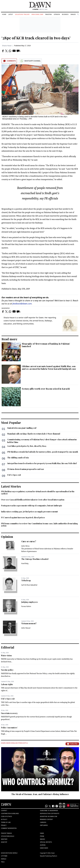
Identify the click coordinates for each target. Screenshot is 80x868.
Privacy (4, 825)
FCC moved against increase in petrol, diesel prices (23, 518)
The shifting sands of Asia (18, 458)
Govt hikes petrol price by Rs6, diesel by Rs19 (27, 446)
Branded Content (46, 819)
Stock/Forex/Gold (8, 836)
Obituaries (44, 825)
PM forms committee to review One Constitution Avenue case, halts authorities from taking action (39, 525)
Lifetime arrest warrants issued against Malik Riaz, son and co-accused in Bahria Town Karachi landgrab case (49, 368)
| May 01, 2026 (40, 9)
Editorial (8, 647)
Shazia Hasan (7, 46)
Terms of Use (6, 822)
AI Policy (4, 819)
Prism (42, 836)
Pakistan (48, 14)
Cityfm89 (4, 856)
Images (73, 14)
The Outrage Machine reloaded (35, 559)
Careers (43, 822)
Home (4, 14)
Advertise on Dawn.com (48, 816)
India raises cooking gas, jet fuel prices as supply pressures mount (29, 512)
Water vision (6, 656)
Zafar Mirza (25, 546)
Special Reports (46, 842)
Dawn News (44, 848)
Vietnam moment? (29, 623)
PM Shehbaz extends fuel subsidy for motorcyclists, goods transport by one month (43, 452)
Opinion (57, 14)
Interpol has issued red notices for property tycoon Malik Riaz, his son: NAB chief (42, 463)
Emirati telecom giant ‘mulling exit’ (22, 428)
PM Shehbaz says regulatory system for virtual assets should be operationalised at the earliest (38, 493)
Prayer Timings (6, 833)
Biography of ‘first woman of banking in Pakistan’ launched (46, 345)
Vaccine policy (7, 670)
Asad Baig (25, 563)
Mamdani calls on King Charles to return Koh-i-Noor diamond (34, 434)
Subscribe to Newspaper (49, 811)
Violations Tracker (22, 14)
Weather (4, 839)
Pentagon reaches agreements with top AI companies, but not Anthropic (32, 506)
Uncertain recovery (9, 713)
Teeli (3, 862)
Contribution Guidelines (10, 814)
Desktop (4, 842)
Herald (4, 859)
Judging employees (30, 602)
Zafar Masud (26, 628)
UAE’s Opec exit (14, 475)
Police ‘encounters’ (9, 728)
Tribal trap (26, 580)
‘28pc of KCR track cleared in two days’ (36, 38)
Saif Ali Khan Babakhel (29, 585)
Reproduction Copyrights (50, 814)
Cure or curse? (29, 541)
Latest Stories (11, 486)
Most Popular (11, 423)
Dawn (42, 833)
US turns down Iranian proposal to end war (26, 469)
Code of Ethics (6, 816)
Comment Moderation (9, 828)
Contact (4, 811)
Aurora (43, 845)
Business (65, 14)
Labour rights (7, 684)
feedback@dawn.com (22, 304)
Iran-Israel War (37, 14)
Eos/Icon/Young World (9, 853)
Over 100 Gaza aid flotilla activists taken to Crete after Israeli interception (33, 500)
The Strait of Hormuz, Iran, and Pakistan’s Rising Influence (40, 794)
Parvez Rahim (26, 606)
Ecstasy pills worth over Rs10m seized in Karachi (46, 389)
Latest (11, 14)
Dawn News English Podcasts (14, 743)
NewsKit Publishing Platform (49, 856)
